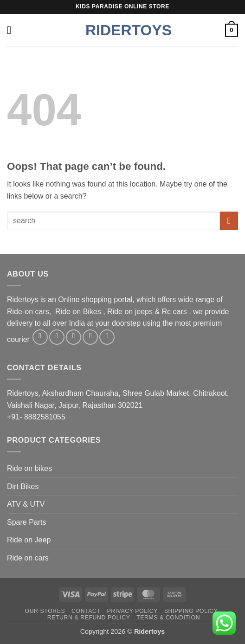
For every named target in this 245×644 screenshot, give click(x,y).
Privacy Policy (132, 611)
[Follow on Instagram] (57, 337)
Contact (86, 611)
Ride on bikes (29, 468)
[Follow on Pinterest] (107, 337)
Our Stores (45, 611)
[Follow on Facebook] (40, 337)
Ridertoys (122, 30)
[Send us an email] (90, 337)
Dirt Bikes (23, 486)
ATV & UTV (26, 504)
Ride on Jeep (29, 540)
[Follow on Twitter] (74, 337)
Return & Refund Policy (89, 618)
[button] (13, 30)
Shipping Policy (191, 611)
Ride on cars (28, 558)
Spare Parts (26, 522)
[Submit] (229, 221)
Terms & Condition (168, 618)
